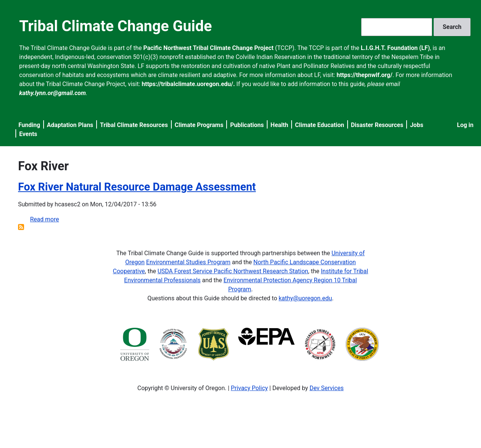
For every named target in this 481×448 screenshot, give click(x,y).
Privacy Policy (249, 388)
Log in (465, 125)
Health (279, 125)
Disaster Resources (377, 125)
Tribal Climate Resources (134, 125)
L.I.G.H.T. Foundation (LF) (395, 48)
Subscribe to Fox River (21, 227)
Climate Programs (199, 125)
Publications (247, 125)
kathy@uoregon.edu (306, 298)
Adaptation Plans (70, 125)
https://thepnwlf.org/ (365, 75)
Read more (45, 219)
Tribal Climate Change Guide (116, 26)
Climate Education (320, 125)
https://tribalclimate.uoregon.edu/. (188, 84)
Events (28, 134)
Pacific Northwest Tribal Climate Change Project (208, 48)
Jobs (417, 125)
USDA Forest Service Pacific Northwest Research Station (233, 271)
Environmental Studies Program (188, 262)
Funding (29, 125)
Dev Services (327, 388)
